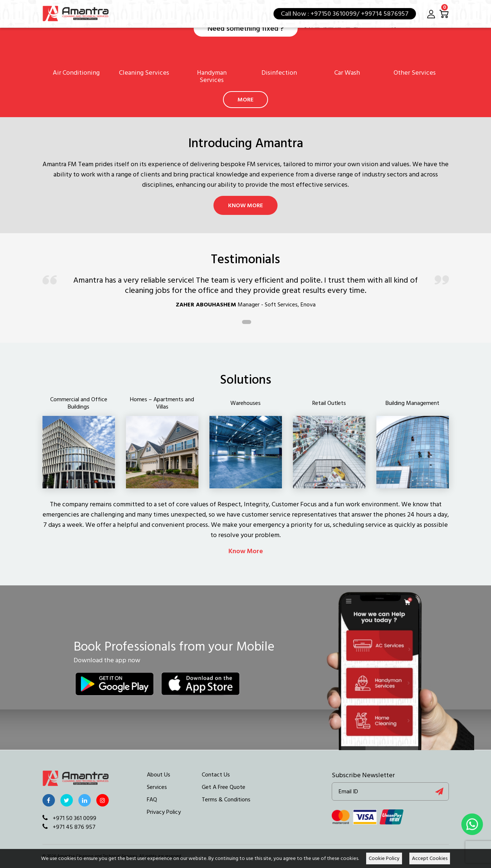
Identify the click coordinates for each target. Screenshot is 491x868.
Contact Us (216, 775)
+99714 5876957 (384, 14)
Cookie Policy (384, 858)
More (245, 100)
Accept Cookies (430, 858)
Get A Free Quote (224, 787)
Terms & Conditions (226, 800)
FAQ (152, 800)
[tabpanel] (246, 295)
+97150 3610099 (334, 14)
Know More (245, 205)
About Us (159, 775)
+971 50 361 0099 (69, 818)
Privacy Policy (164, 812)
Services (157, 787)
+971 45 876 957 (69, 827)
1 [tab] (247, 322)
